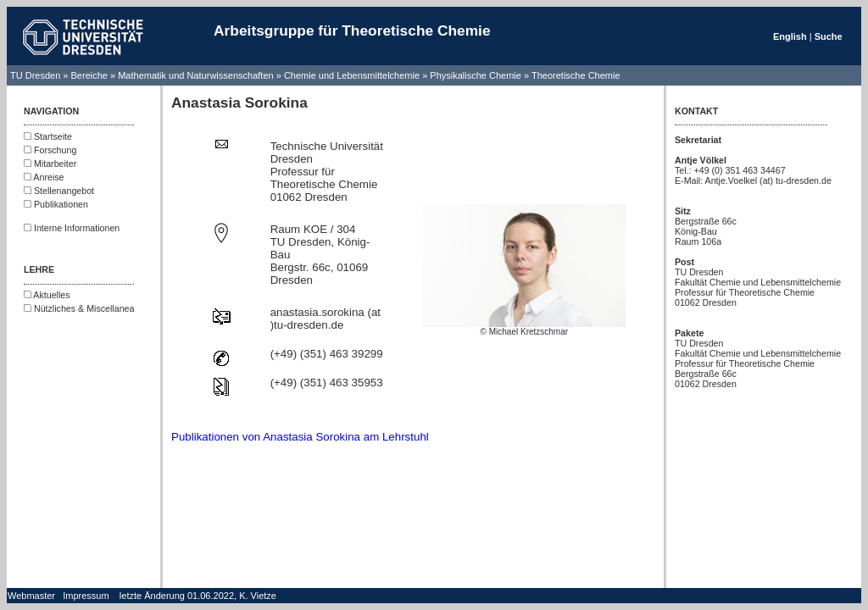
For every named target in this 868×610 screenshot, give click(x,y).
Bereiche (89, 75)
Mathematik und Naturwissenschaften (195, 75)
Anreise (44, 177)
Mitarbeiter (50, 164)
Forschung (50, 150)
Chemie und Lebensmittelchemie (353, 75)
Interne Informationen (72, 228)
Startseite (48, 136)
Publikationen (56, 204)
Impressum (86, 596)
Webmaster (31, 596)
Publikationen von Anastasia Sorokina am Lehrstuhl (300, 437)
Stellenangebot (59, 191)
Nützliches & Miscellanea (79, 308)
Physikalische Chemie (476, 75)
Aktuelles (47, 295)
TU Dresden (35, 75)
